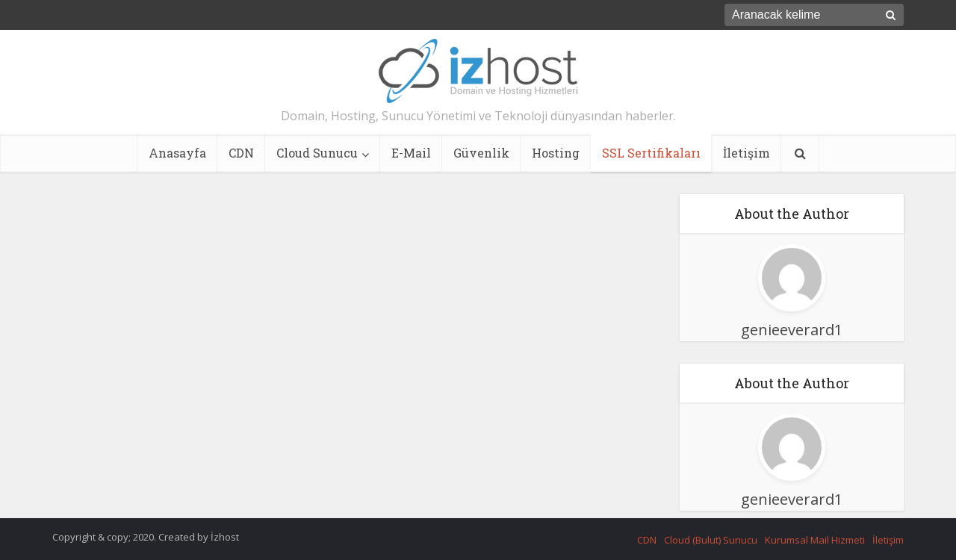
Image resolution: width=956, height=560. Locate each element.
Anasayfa (177, 153)
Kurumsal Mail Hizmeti (815, 540)
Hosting (556, 153)
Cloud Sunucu (317, 153)
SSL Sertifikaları (651, 153)
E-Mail (411, 153)
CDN (241, 153)
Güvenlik (481, 153)
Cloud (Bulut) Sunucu (711, 540)
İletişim (747, 153)
